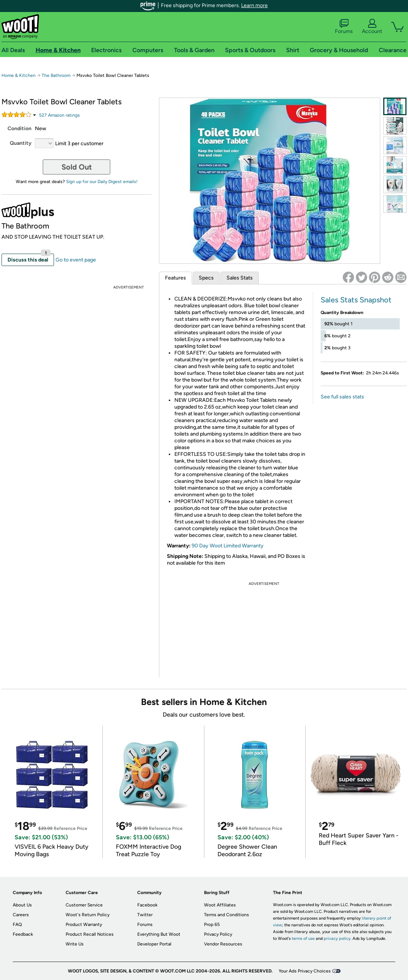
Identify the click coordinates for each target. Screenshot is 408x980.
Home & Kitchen (19, 75)
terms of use (303, 939)
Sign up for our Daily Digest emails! (102, 182)
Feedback (23, 934)
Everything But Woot (159, 934)
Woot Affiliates (220, 905)
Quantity (21, 143)
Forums (344, 27)
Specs (206, 278)
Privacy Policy (218, 934)
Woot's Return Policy (88, 915)
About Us (22, 905)
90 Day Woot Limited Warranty (228, 546)
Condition (19, 129)
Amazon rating (59, 115)
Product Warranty (84, 924)
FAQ (17, 924)
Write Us (75, 944)
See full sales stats (342, 397)
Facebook (147, 905)
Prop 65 (212, 924)
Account (372, 27)
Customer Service (84, 905)
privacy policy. (337, 939)
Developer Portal (154, 944)
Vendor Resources (223, 944)
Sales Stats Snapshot (356, 300)
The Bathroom (56, 75)
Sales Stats (240, 278)
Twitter (145, 915)
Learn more (254, 5)
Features (175, 278)
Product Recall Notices (90, 934)
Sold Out (77, 167)
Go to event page (76, 260)
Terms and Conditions (226, 915)
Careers (21, 915)
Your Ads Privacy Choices (305, 971)
